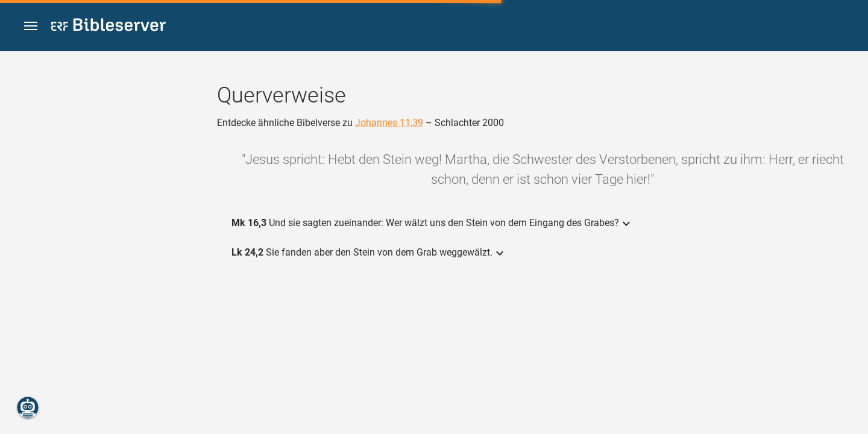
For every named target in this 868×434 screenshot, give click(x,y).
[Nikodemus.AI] (28, 407)
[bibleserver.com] (108, 27)
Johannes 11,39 (389, 123)
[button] (31, 26)
